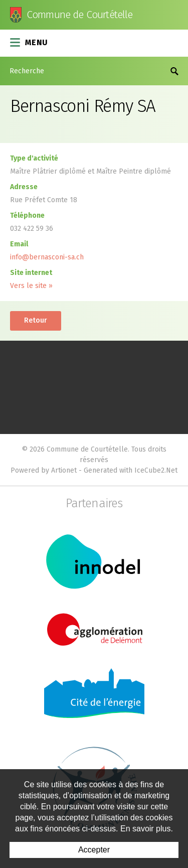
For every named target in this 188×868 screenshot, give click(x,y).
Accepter (94, 850)
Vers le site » (31, 286)
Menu (29, 42)
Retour (36, 320)
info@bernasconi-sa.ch (47, 257)
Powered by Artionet (44, 470)
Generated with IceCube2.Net (131, 470)
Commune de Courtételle (80, 15)
